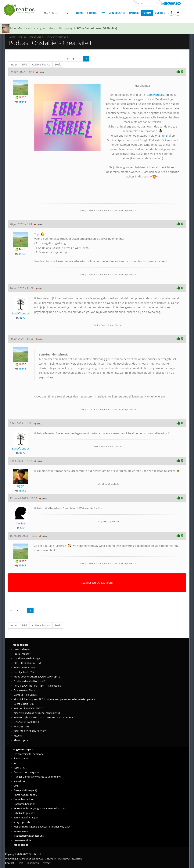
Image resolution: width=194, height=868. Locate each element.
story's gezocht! (22, 822)
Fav (103, 13)
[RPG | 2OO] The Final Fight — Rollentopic (37, 686)
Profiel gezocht (22, 654)
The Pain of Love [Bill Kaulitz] (97, 28)
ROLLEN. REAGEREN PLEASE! (30, 731)
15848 (22, 101)
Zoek (58, 64)
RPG (25, 64)
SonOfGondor (21, 313)
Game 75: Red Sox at (25, 695)
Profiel (92, 13)
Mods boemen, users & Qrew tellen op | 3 (37, 677)
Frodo (21, 97)
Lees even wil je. (23, 840)
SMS (16, 786)
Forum (147, 13)
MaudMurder (19, 28)
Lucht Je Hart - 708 (24, 704)
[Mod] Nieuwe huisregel (27, 658)
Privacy (47, 863)
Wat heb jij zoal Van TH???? (29, 708)
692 (22, 528)
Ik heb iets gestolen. (25, 813)
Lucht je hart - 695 (24, 672)
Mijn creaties (117, 13)
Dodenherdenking (24, 799)
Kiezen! (18, 736)
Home (80, 13)
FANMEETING (21, 727)
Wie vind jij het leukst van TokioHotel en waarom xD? (43, 717)
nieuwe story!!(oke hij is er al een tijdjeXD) (37, 713)
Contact (10, 863)
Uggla (21, 486)
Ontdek (134, 13)
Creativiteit (36, 37)
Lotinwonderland (157, 95)
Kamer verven (22, 831)
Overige (160, 13)
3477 (22, 318)
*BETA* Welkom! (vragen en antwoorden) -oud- (40, 808)
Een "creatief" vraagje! (26, 818)
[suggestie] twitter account (29, 836)
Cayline (21, 523)
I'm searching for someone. (29, 754)
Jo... (16, 763)
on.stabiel (161, 136)
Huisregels (33, 863)
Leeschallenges (22, 649)
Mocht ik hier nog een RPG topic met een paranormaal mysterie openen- (54, 699)
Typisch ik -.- (20, 768)
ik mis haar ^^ (21, 759)
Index (14, 64)
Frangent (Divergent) (25, 790)
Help (20, 863)
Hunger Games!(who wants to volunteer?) (37, 777)
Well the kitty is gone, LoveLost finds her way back (42, 827)
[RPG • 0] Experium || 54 (27, 663)
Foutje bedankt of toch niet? (30, 681)
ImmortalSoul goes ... (25, 795)
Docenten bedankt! (24, 804)
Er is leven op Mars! (24, 690)
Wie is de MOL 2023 (25, 668)
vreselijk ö (19, 781)
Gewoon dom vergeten (27, 772)
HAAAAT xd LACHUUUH (27, 722)
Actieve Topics (41, 64)
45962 (22, 490)
